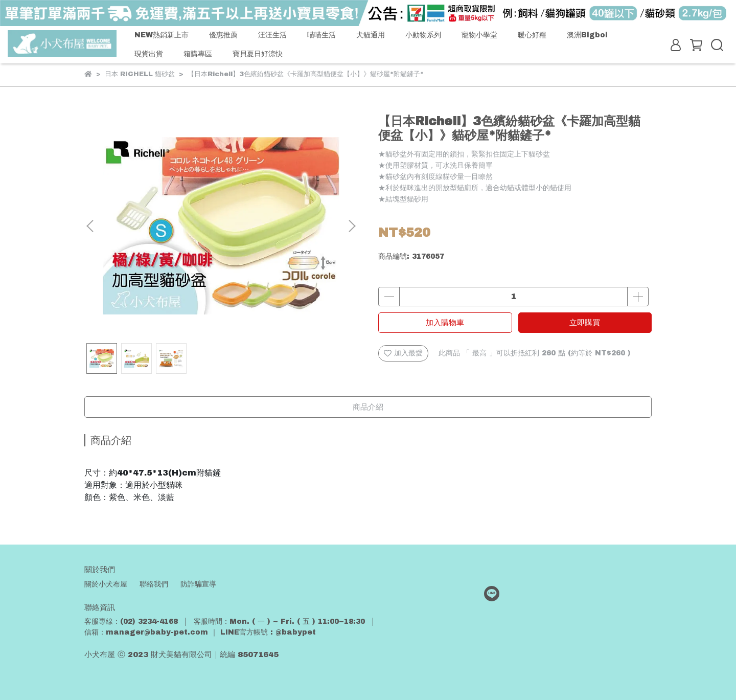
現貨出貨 (149, 54)
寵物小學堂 (479, 35)
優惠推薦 (223, 35)
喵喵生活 (321, 35)
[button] (352, 226)
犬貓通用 (371, 35)
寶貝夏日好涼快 (258, 54)
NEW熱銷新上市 (162, 35)
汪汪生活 (272, 35)
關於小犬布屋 (106, 584)
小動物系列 (423, 35)
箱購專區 (198, 54)
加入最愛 (403, 353)
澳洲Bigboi (587, 35)
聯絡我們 (154, 584)
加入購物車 (445, 323)
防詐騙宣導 (198, 584)
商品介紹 (368, 407)
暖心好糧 (532, 35)
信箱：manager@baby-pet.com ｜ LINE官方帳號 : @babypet (200, 632)
